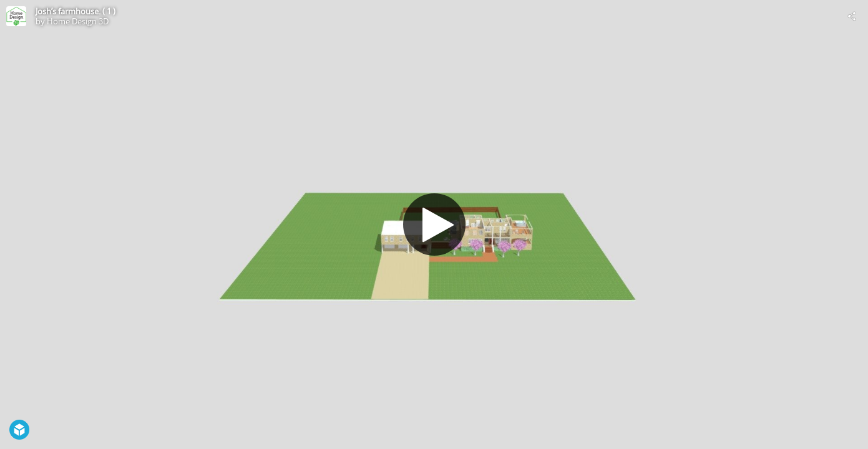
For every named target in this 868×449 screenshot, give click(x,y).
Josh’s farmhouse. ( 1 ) (76, 11)
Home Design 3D (78, 21)
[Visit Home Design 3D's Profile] (16, 16)
